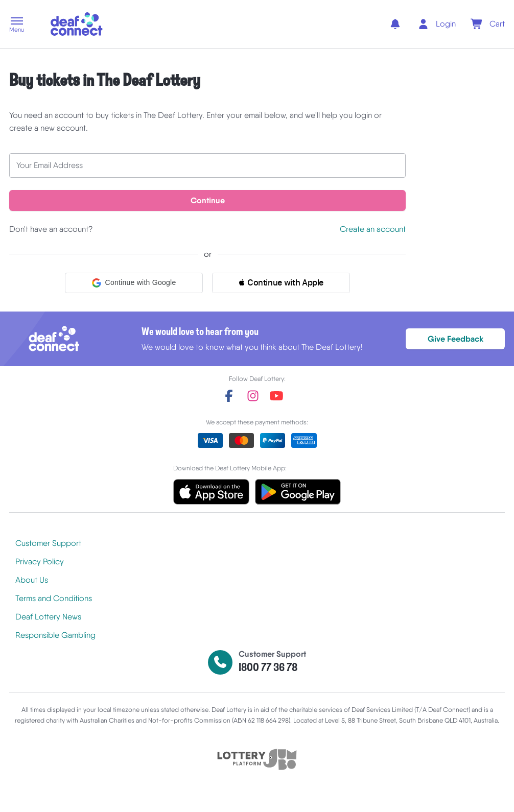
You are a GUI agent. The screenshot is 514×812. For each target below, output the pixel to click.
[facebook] (229, 396)
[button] (17, 26)
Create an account (373, 230)
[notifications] (395, 24)
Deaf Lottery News (48, 617)
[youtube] (276, 396)
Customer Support (48, 544)
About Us (32, 580)
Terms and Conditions (54, 599)
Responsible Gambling (55, 636)
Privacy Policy (40, 562)
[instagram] (253, 396)
